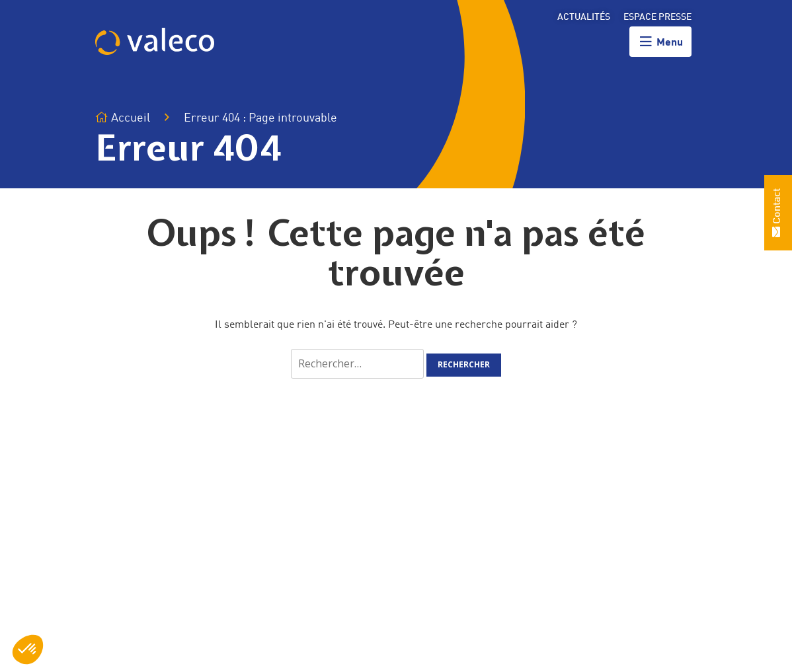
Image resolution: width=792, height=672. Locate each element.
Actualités (584, 17)
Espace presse (657, 17)
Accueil (123, 118)
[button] (28, 650)
